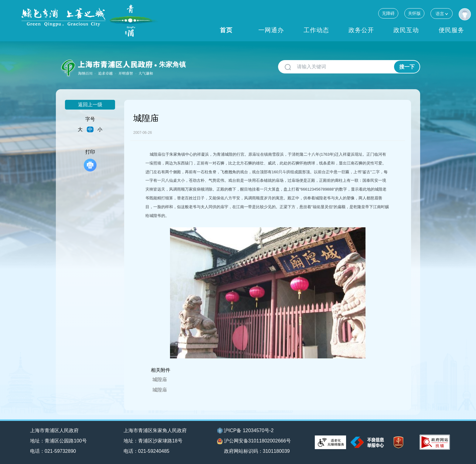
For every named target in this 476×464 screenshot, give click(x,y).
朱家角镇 (172, 64)
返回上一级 (90, 105)
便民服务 (451, 30)
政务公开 (361, 30)
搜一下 (407, 67)
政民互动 (406, 30)
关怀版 (414, 13)
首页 (226, 30)
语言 (442, 14)
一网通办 (271, 30)
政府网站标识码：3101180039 (257, 451)
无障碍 (388, 13)
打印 (90, 160)
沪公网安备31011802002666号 (254, 441)
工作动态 (316, 30)
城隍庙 (160, 379)
